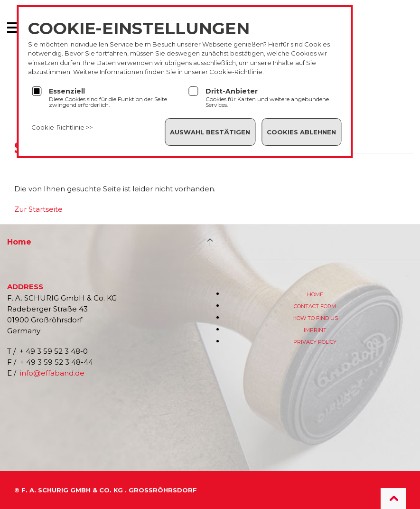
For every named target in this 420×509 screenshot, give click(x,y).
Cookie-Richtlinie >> (62, 127)
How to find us (315, 318)
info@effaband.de (52, 373)
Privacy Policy (315, 342)
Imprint (315, 330)
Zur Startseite (38, 209)
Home (19, 242)
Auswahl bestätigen (210, 132)
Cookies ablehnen (301, 132)
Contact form (315, 306)
